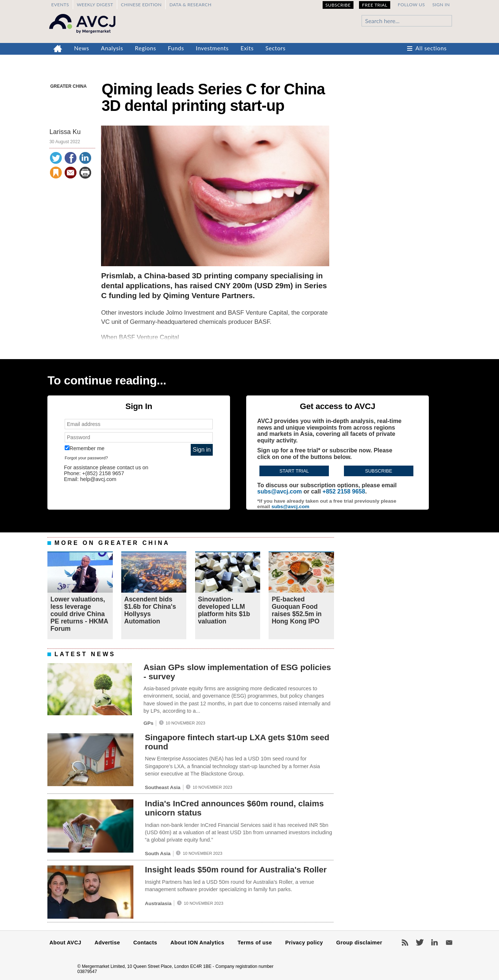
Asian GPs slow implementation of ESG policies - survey (237, 672)
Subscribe (338, 5)
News (82, 48)
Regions (146, 48)
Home (58, 49)
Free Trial (375, 5)
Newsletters (449, 943)
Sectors (275, 48)
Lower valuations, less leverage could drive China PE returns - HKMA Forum (79, 614)
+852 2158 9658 (344, 491)
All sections (431, 48)
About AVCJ (66, 943)
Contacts (145, 943)
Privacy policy (304, 943)
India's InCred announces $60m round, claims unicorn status (234, 808)
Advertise (107, 943)
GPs (148, 723)
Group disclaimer (359, 943)
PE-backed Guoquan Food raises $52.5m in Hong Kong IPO (297, 610)
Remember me (85, 448)
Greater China (69, 86)
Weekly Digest (95, 5)
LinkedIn (434, 943)
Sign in (441, 5)
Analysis (112, 48)
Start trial (294, 471)
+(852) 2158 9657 (103, 473)
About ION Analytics (198, 943)
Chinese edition (141, 5)
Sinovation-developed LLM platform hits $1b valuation (224, 610)
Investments (212, 48)
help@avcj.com (98, 479)
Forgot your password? (86, 458)
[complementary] (249, 381)
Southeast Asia (163, 787)
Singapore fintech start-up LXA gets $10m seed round (237, 742)
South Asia (158, 854)
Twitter (420, 943)
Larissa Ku (65, 132)
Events (60, 5)
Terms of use (255, 943)
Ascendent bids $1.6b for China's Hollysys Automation (150, 610)
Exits (247, 48)
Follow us (411, 5)
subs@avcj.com (279, 491)
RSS (405, 943)
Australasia (158, 903)
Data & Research (191, 5)
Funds (176, 48)
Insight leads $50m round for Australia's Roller (236, 870)
